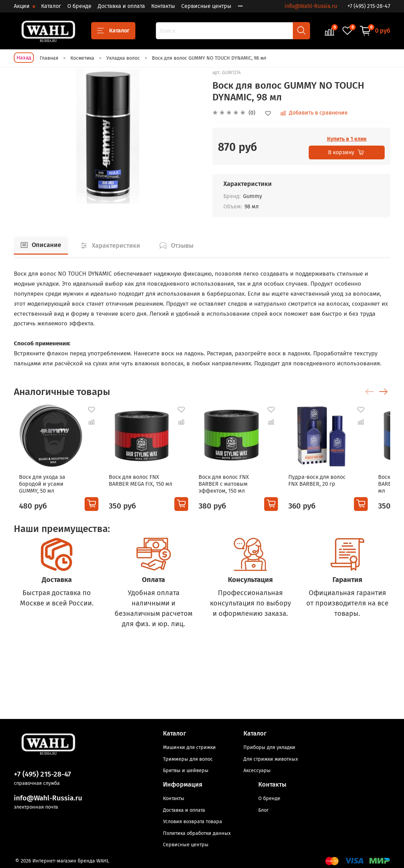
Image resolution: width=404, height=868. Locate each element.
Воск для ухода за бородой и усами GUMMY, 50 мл (49, 487)
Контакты (163, 6)
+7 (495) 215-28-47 (369, 6)
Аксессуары (257, 771)
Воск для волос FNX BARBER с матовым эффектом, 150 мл (232, 491)
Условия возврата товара (193, 822)
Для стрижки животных (271, 759)
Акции (22, 6)
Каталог (51, 6)
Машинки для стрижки (189, 747)
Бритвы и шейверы (186, 771)
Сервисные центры (206, 6)
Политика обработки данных (197, 833)
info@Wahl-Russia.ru (311, 6)
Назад (24, 58)
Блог (263, 810)
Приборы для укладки (269, 747)
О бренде (79, 6)
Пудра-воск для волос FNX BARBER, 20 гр (338, 487)
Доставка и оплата (121, 6)
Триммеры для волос (188, 759)
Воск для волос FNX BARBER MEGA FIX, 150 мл (142, 487)
